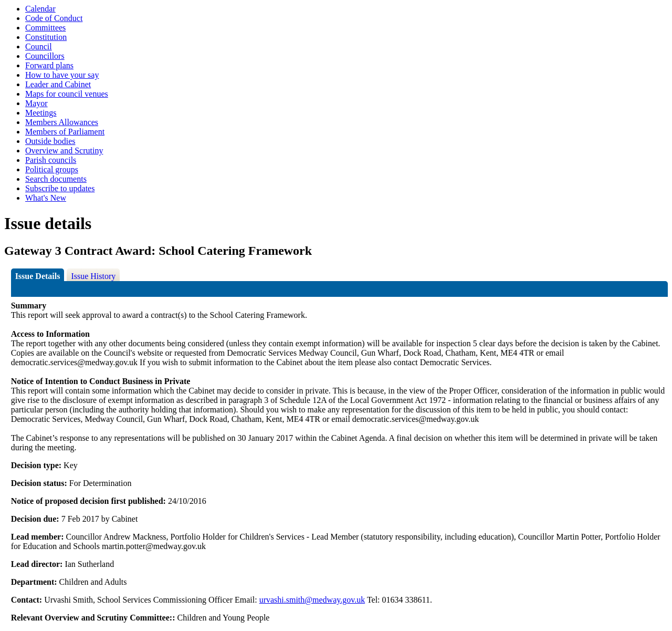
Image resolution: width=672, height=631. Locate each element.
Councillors (45, 56)
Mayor (36, 103)
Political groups (52, 169)
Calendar (40, 9)
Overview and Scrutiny (64, 151)
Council (39, 46)
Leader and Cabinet (58, 84)
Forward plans (49, 65)
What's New (46, 198)
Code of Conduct (54, 18)
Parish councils (51, 160)
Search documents (56, 179)
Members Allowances (62, 122)
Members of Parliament (65, 132)
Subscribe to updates (60, 188)
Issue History (93, 276)
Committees (45, 28)
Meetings (41, 113)
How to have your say (62, 75)
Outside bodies (50, 141)
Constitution (46, 37)
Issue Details (38, 276)
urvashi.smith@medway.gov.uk (312, 600)
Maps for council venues (67, 94)
